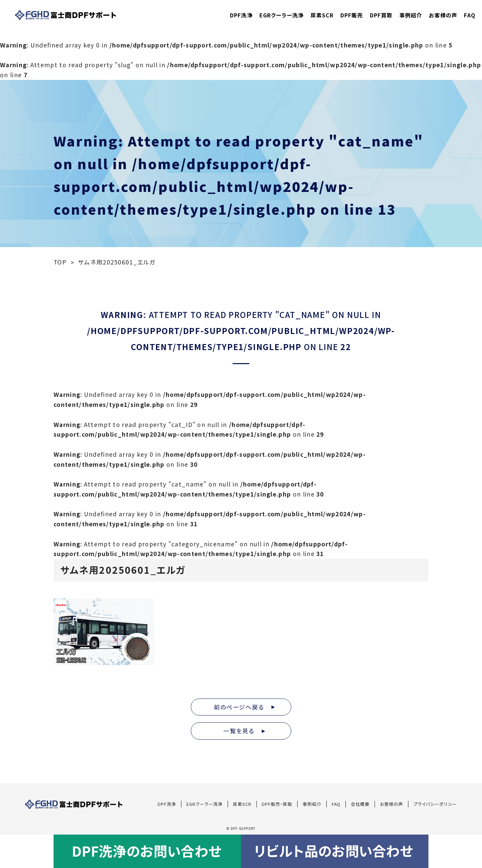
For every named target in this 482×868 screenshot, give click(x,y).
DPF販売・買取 (277, 804)
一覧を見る (244, 731)
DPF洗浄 (241, 15)
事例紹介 (411, 15)
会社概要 (360, 804)
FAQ (470, 15)
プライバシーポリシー (435, 804)
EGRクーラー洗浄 (282, 15)
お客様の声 (443, 15)
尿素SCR (322, 15)
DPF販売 (352, 15)
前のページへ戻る (244, 707)
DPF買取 (381, 15)
